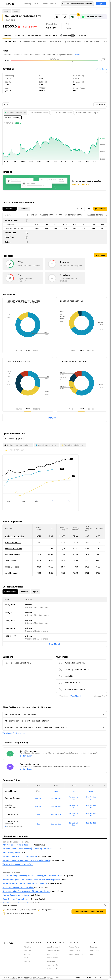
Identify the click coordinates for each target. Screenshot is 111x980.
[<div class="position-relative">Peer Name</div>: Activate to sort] (18, 529)
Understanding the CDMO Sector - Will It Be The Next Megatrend (32, 880)
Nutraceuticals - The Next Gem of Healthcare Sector (26, 891)
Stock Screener (53, 958)
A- (78, 209)
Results (27, 961)
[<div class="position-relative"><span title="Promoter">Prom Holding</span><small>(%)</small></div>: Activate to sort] (75, 529)
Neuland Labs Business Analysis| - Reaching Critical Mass (29, 849)
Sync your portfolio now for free (89, 912)
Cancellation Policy (76, 954)
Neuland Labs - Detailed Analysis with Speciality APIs (26, 860)
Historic (37, 350)
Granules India (11, 561)
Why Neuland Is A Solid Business (17, 845)
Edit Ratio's (102, 69)
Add (13, 118)
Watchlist (28, 954)
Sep (77, 823)
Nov (59, 824)
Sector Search (52, 954)
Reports (67, 35)
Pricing (93, 954)
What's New (95, 951)
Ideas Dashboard (53, 947)
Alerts (26, 958)
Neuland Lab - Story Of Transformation (20, 856)
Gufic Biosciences (13, 542)
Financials (19, 35)
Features (94, 947)
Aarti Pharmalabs (12, 573)
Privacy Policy (74, 947)
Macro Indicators (53, 965)
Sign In (101, 4)
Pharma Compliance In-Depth (16, 895)
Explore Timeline (81, 184)
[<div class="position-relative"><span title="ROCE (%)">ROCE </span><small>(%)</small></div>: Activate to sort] (98, 529)
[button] (9, 529)
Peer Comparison (92, 41)
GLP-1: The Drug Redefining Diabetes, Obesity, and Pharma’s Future (33, 876)
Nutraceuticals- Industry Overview (18, 887)
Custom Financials (27, 41)
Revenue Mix (55, 41)
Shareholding (51, 35)
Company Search (53, 951)
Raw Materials (52, 969)
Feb (38, 824)
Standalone (24, 209)
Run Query (27, 756)
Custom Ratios (9, 41)
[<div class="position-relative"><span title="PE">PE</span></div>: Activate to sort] (51, 529)
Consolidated (10, 209)
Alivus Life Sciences (13, 548)
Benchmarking (34, 35)
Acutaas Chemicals (13, 555)
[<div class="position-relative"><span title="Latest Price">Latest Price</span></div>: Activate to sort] (39, 529)
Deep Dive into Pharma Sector (16, 899)
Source (19, 350)
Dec (73, 825)
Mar (52, 824)
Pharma (82, 35)
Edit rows (100, 209)
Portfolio (28, 951)
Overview (7, 35)
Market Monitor (52, 961)
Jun (56, 824)
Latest (28, 350)
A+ (82, 209)
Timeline (28, 947)
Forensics (42, 41)
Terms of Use (74, 951)
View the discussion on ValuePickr (18, 864)
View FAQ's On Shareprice (14, 733)
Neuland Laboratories (14, 536)
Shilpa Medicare (12, 567)
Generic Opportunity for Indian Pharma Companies (25, 883)
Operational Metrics (73, 41)
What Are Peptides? (11, 853)
